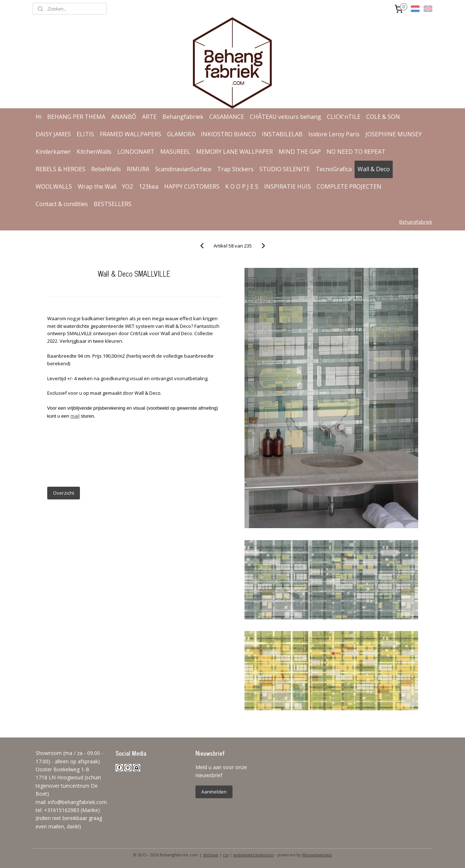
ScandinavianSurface (183, 169)
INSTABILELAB (282, 134)
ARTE (149, 117)
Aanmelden (214, 792)
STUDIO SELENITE (285, 169)
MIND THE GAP (300, 152)
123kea (149, 186)
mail (75, 416)
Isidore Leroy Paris (334, 134)
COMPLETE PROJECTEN (349, 186)
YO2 (128, 186)
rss (226, 855)
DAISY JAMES (53, 134)
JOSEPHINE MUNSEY (394, 134)
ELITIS (85, 134)
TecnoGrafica (334, 169)
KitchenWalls (94, 152)
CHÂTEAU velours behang (286, 117)
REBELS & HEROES (60, 169)
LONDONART (136, 152)
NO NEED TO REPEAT (356, 152)
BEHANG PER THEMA (76, 117)
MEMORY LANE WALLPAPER (234, 152)
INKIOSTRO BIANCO (229, 134)
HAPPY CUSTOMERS (192, 186)
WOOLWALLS (54, 186)
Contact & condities (62, 204)
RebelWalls (106, 169)
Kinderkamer (53, 152)
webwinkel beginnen (254, 855)
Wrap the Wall (97, 186)
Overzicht (63, 493)
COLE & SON (383, 117)
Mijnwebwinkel (317, 855)
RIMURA (138, 169)
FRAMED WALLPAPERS (131, 134)
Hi (39, 117)
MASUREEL (175, 152)
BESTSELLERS (113, 204)
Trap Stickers (235, 169)
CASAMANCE (227, 117)
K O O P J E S (242, 186)
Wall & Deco (374, 169)
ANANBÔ (124, 117)
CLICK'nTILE (344, 117)
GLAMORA (181, 134)
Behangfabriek (183, 117)
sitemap (211, 855)
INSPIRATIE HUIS (288, 186)
